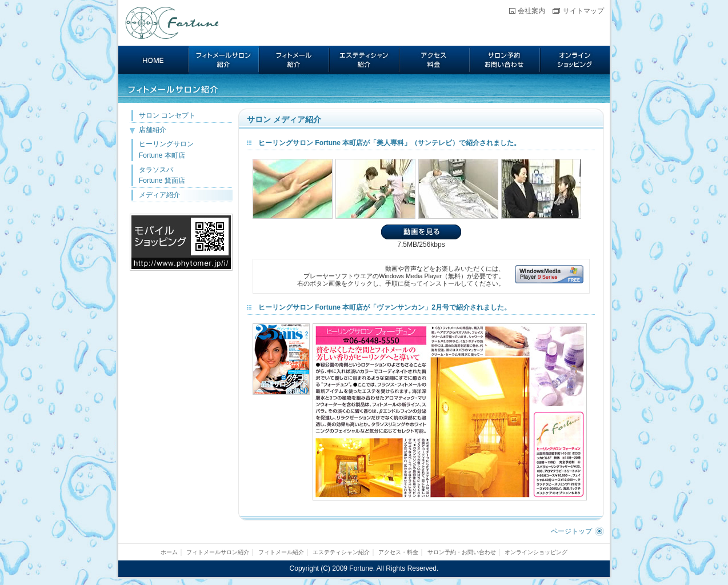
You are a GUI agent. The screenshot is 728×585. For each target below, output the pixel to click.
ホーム (153, 60)
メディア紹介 (159, 195)
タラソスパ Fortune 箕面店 (162, 175)
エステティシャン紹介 (364, 60)
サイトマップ (583, 11)
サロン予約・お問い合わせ (505, 60)
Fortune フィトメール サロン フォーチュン (173, 23)
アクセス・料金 (435, 60)
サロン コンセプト (167, 115)
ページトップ (571, 531)
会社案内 (531, 11)
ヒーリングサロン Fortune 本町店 (166, 149)
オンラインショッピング (575, 60)
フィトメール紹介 (294, 60)
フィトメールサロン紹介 (224, 60)
